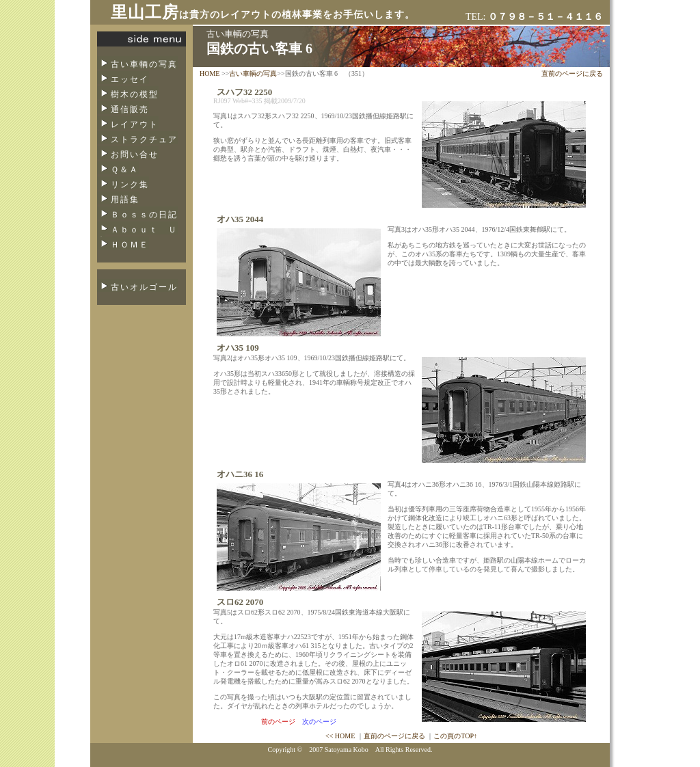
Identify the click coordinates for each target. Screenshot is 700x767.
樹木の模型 (135, 94)
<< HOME (340, 736)
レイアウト (135, 124)
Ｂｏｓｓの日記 (144, 215)
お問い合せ (135, 154)
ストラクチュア (144, 139)
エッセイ (130, 79)
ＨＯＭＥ (130, 245)
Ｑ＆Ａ (125, 170)
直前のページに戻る (572, 73)
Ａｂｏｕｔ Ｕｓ (137, 234)
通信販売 (130, 109)
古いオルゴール (144, 287)
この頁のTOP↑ (455, 736)
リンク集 (130, 185)
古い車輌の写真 (144, 64)
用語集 (125, 200)
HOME (210, 73)
